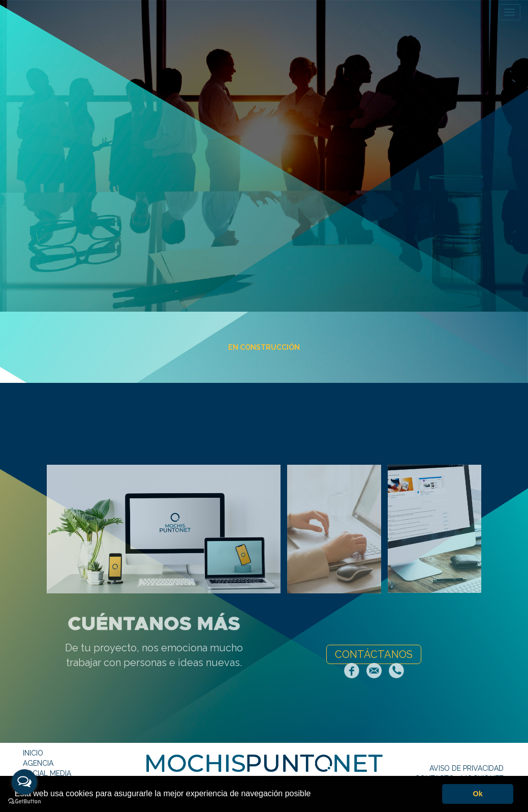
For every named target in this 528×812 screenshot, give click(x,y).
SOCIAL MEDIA (47, 773)
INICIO (33, 753)
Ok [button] (478, 794)
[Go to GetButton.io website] (24, 802)
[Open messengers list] (24, 782)
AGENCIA (38, 763)
